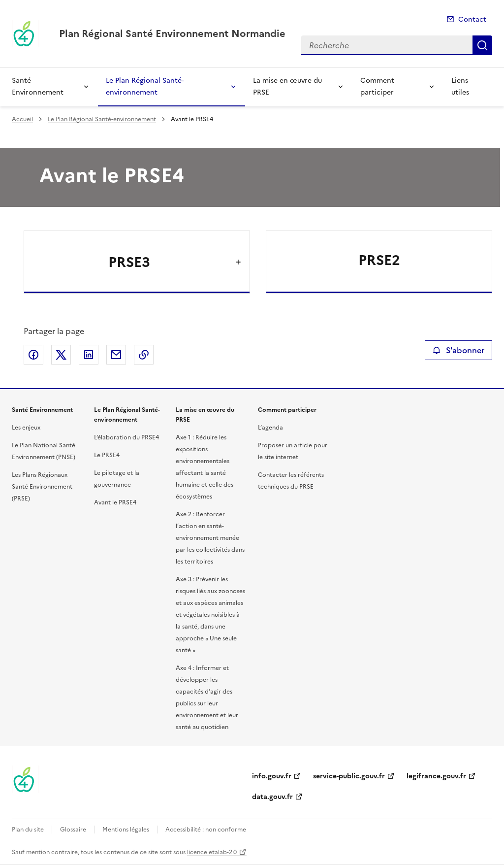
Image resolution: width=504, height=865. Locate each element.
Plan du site (28, 830)
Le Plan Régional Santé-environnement (145, 86)
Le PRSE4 (107, 455)
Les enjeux (26, 428)
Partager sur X (61, 355)
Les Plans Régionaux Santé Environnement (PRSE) (42, 487)
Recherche (482, 45)
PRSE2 (379, 260)
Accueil (22, 119)
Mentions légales (126, 830)
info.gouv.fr (272, 776)
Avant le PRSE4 (115, 502)
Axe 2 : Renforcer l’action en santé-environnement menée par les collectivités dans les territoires (210, 538)
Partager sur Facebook (33, 355)
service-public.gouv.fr (349, 776)
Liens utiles (460, 86)
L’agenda (270, 428)
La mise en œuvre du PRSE (287, 86)
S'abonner (458, 350)
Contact (472, 19)
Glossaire (73, 830)
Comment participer (377, 86)
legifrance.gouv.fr (436, 776)
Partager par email (116, 355)
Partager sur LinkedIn (89, 355)
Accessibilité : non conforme (206, 830)
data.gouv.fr (272, 797)
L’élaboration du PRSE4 (126, 437)
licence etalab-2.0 (212, 852)
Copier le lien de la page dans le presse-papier (144, 355)
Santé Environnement (38, 86)
